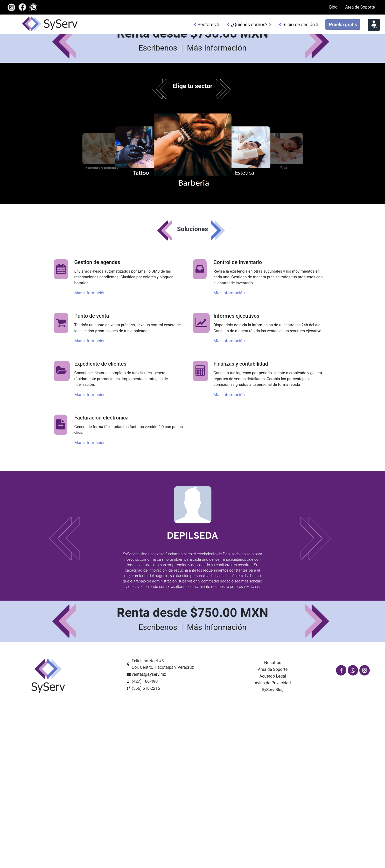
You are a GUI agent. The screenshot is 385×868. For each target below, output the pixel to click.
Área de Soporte (360, 7)
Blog (334, 7)
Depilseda (192, 770)
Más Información (217, 282)
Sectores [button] (207, 24)
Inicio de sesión (299, 24)
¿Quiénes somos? (249, 24)
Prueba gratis (343, 24)
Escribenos (159, 282)
